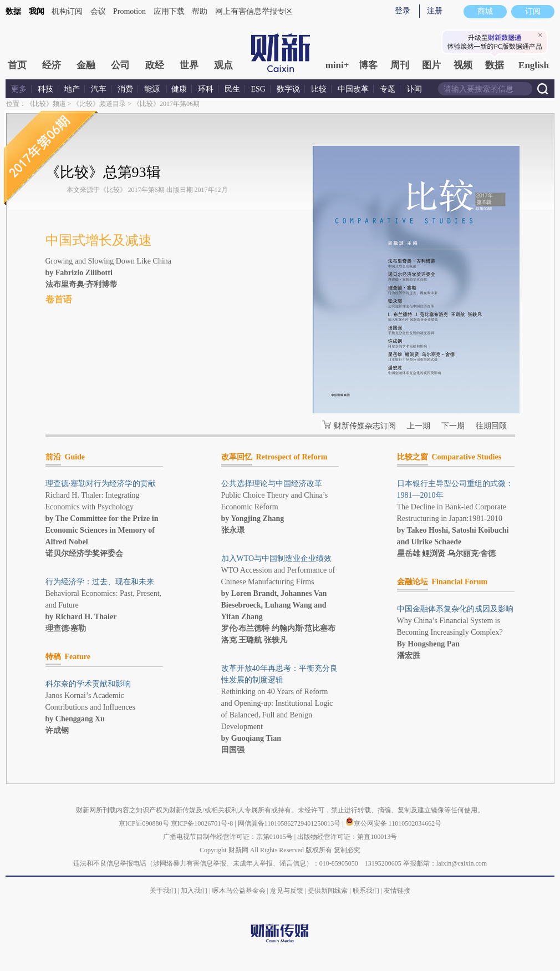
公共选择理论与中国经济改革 (272, 484)
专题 (388, 89)
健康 (179, 89)
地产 (72, 89)
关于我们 (163, 891)
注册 (435, 11)
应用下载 (169, 11)
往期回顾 (491, 426)
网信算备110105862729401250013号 (290, 823)
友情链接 (397, 891)
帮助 (200, 11)
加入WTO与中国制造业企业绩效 (277, 558)
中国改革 (353, 89)
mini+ (337, 65)
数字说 (288, 89)
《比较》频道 (46, 104)
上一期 (419, 426)
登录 (403, 11)
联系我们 (366, 891)
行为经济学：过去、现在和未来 (100, 582)
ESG (258, 89)
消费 (125, 89)
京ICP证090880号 (144, 823)
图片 (431, 65)
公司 (120, 65)
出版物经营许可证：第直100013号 (347, 837)
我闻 (37, 11)
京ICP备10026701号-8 (203, 823)
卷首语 (59, 299)
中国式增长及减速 (99, 240)
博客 (368, 65)
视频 (463, 65)
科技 (45, 89)
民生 (232, 89)
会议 (98, 11)
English (534, 65)
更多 (19, 89)
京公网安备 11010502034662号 (394, 823)
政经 (155, 65)
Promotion (129, 11)
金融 (86, 65)
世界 (189, 65)
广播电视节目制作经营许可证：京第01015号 (228, 837)
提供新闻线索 (328, 891)
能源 (153, 89)
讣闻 (414, 89)
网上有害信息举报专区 (254, 11)
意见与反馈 (287, 891)
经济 (52, 65)
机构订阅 (67, 11)
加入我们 (194, 891)
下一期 (453, 426)
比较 (319, 89)
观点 (223, 65)
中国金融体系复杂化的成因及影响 (455, 609)
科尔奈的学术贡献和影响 (88, 684)
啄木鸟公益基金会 (240, 891)
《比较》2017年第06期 (166, 104)
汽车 (99, 89)
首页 (17, 65)
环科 (206, 89)
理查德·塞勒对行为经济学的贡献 (101, 484)
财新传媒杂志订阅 (365, 426)
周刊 (400, 65)
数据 (13, 11)
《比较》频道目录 (99, 104)
